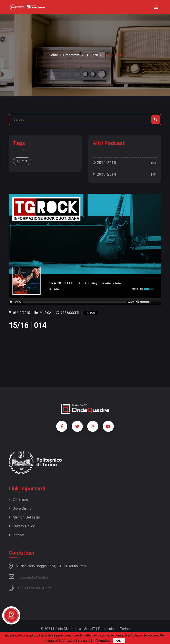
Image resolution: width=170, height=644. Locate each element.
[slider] (74, 302)
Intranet (16, 535)
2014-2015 (104, 163)
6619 (49, 588)
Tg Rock (22, 161)
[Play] (12, 302)
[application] (85, 302)
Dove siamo (20, 508)
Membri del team (24, 517)
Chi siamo (18, 500)
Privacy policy (22, 526)
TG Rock (92, 55)
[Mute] (137, 302)
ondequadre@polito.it (30, 577)
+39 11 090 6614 (31, 588)
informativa (101, 641)
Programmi (72, 55)
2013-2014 (104, 174)
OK (119, 641)
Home (53, 55)
